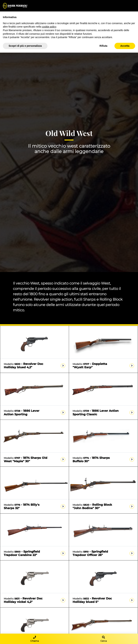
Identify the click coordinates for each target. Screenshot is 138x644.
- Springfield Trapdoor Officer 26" (90, 553)
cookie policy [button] (49, 27)
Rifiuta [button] (103, 46)
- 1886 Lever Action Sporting (22, 412)
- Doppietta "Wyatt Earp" (90, 366)
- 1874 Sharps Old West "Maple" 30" (26, 460)
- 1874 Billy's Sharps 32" (22, 506)
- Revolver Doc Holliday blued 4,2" (23, 366)
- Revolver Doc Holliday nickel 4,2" (23, 600)
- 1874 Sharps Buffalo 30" (91, 460)
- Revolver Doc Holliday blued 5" (92, 600)
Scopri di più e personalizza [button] (25, 46)
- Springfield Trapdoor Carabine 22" (22, 553)
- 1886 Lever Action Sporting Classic (96, 412)
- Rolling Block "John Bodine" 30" (92, 506)
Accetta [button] (125, 46)
